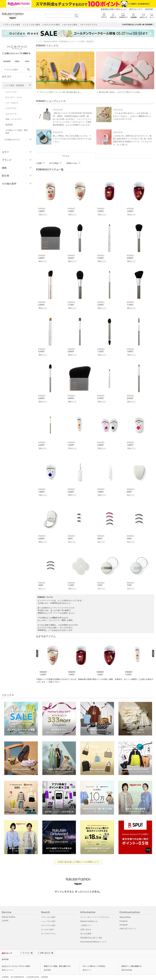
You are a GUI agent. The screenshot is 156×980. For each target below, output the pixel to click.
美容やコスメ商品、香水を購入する (57, 962)
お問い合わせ (86, 925)
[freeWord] (17, 70)
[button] (52, 654)
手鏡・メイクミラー (14, 119)
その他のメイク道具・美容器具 (16, 132)
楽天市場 (149, 9)
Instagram (124, 921)
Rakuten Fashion (51, 42)
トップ (39, 42)
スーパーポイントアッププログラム (95, 913)
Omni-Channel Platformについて (93, 938)
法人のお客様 (86, 930)
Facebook (124, 917)
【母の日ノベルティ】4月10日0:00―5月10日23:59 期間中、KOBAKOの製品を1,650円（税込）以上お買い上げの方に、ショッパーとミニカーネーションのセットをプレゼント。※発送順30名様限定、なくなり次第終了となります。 (72, 119)
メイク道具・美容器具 (14, 85)
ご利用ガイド (86, 921)
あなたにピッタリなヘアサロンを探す (16, 962)
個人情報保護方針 (18, 973)
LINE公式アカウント (128, 924)
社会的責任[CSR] (33, 973)
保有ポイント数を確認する (131, 962)
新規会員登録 (125, 913)
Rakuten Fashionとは (89, 917)
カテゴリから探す (48, 921)
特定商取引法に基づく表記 (91, 934)
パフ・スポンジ (12, 103)
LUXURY (5, 917)
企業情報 (5, 973)
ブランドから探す (48, 913)
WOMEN (7, 61)
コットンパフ (11, 92)
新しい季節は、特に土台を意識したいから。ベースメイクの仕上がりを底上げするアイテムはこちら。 (72, 139)
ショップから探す (48, 917)
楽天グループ (135, 9)
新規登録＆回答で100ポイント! (114, 9)
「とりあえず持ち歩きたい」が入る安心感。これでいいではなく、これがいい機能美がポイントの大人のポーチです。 (132, 116)
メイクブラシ (11, 108)
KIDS (27, 61)
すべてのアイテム (48, 930)
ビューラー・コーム (14, 97)
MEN (17, 61)
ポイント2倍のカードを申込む (94, 962)
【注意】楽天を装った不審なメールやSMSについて (78, 858)
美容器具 (9, 125)
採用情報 (44, 973)
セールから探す (48, 925)
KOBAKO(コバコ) (66, 42)
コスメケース (11, 114)
